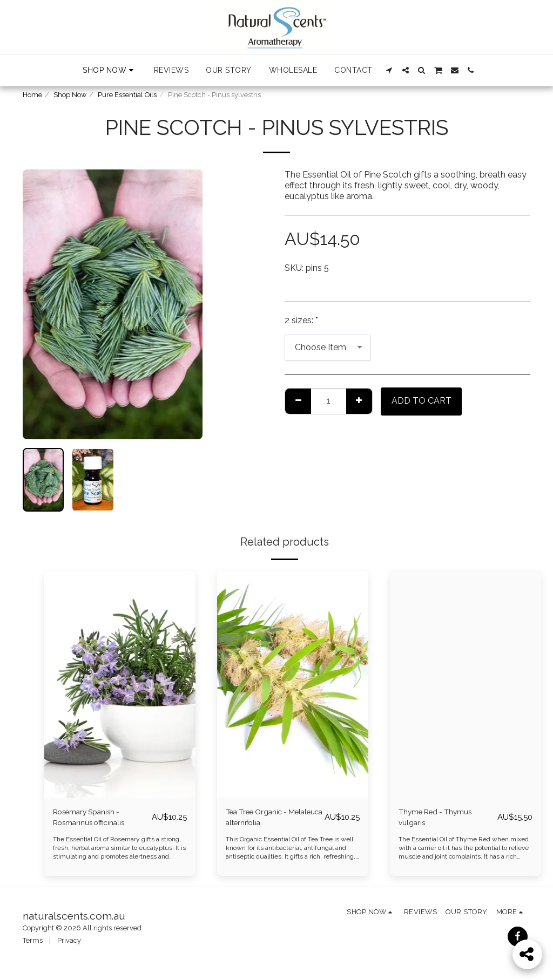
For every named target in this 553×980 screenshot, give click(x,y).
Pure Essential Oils (127, 95)
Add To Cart (422, 401)
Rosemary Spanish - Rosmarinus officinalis (96, 819)
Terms (33, 944)
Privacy (69, 944)
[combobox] (328, 348)
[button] (389, 70)
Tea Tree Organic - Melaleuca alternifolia (268, 819)
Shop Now (70, 95)
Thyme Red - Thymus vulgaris (443, 819)
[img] (120, 684)
